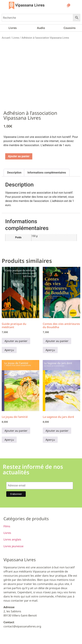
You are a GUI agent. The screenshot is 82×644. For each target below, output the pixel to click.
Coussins (70, 28)
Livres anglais (12, 539)
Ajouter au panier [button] (16, 341)
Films (7, 526)
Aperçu (9, 350)
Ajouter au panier (19, 156)
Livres (13, 28)
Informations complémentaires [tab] (47, 173)
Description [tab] (14, 173)
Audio (41, 28)
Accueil (6, 38)
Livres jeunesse (13, 546)
